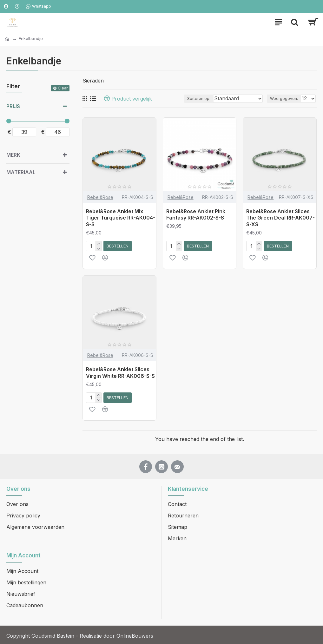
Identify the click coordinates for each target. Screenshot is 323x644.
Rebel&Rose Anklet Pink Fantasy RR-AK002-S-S (196, 215)
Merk (13, 155)
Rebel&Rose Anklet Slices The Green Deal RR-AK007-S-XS (280, 218)
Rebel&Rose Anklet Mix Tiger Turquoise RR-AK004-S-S (121, 218)
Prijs (13, 106)
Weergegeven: (284, 99)
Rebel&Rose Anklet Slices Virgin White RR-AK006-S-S (120, 373)
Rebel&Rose (100, 197)
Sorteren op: (199, 99)
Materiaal (21, 172)
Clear (63, 88)
